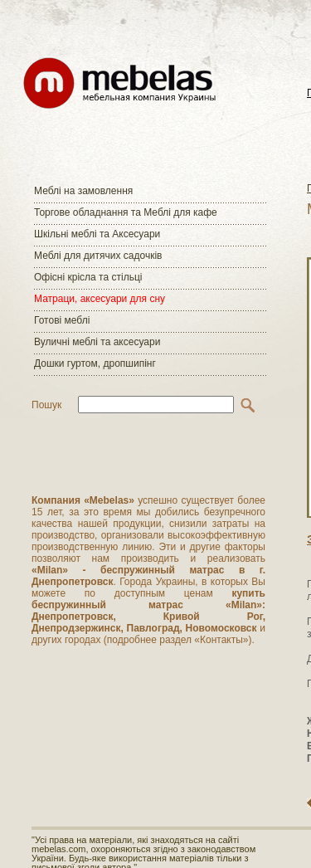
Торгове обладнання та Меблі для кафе (126, 212)
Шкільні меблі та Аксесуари (97, 234)
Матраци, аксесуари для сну (100, 299)
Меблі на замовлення (83, 191)
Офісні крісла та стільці (88, 277)
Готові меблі (62, 320)
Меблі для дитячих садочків (98, 256)
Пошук (46, 405)
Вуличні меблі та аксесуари (97, 342)
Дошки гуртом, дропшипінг (95, 363)
